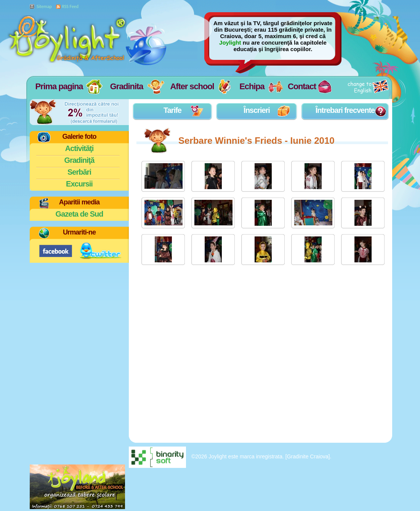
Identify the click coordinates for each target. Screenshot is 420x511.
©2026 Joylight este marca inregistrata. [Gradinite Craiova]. (261, 456)
